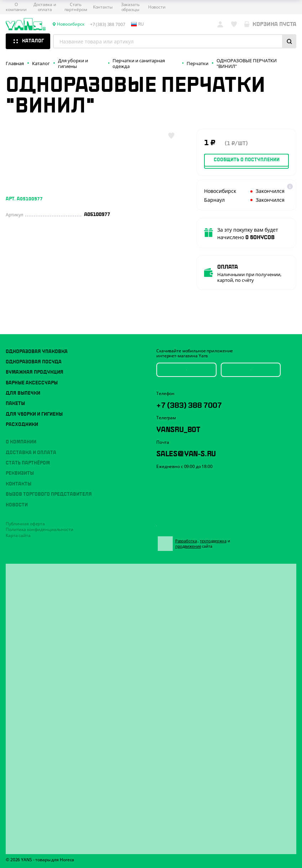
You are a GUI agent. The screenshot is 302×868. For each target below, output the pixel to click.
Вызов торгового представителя (49, 486)
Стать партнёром (76, 7)
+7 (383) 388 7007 (203, 397)
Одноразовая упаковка (37, 343)
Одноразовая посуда (34, 353)
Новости (157, 7)
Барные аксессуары (32, 374)
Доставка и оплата (45, 7)
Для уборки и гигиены (34, 406)
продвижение (197, 542)
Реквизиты (20, 465)
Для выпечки (23, 385)
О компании (16, 7)
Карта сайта (18, 527)
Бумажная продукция (35, 364)
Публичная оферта (25, 515)
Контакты (103, 7)
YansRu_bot (188, 424)
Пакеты (15, 395)
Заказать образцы (130, 7)
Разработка (191, 537)
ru (137, 24)
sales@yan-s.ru (200, 450)
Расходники (22, 416)
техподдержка (218, 537)
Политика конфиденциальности (40, 521)
